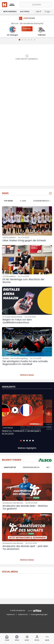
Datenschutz (23, 615)
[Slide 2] (23, 40)
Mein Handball (10, 12)
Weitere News (27, 375)
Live (39, 12)
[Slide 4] (29, 40)
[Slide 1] (20, 40)
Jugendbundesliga (42, 201)
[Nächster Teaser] (49, 414)
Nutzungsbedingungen (39, 615)
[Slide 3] (25, 40)
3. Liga (23, 201)
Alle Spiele (25, 12)
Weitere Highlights (27, 448)
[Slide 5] (31, 40)
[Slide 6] (35, 40)
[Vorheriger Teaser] (5, 414)
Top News (9, 201)
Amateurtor (10, 467)
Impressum (11, 615)
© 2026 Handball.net (18, 611)
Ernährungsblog (31, 467)
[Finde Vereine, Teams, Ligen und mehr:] (36, 5)
